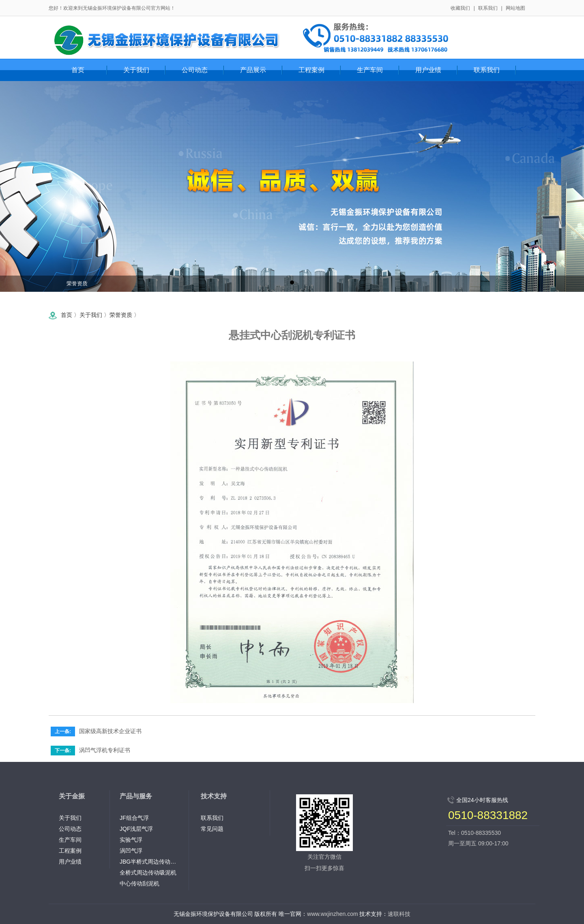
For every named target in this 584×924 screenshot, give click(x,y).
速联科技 (399, 914)
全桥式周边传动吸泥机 (148, 873)
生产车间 (70, 840)
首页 (78, 70)
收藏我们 (460, 8)
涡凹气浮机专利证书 (105, 750)
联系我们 (488, 8)
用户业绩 (70, 862)
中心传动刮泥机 (140, 883)
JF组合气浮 (134, 818)
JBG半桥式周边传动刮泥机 (150, 862)
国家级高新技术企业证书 (110, 731)
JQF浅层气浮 (136, 829)
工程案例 (70, 851)
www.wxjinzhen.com (332, 914)
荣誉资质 (77, 283)
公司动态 (70, 829)
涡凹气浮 (131, 851)
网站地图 (515, 8)
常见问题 (212, 829)
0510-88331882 (488, 815)
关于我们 (91, 315)
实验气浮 (131, 840)
